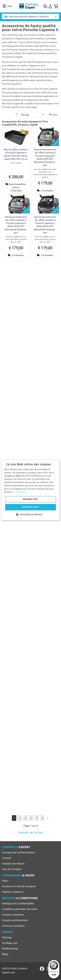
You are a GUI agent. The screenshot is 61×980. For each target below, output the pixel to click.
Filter (53, 115)
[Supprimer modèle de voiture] (56, 16)
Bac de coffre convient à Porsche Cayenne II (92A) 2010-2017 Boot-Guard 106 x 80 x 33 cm (16, 154)
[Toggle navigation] (7, 6)
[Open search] (46, 6)
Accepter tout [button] (30, 507)
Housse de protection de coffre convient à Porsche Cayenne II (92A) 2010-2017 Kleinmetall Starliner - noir (45, 225)
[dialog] (30, 490)
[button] (31, 514)
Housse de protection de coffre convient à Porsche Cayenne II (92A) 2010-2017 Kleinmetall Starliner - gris (45, 157)
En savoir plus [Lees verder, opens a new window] (19, 492)
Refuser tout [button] (31, 499)
